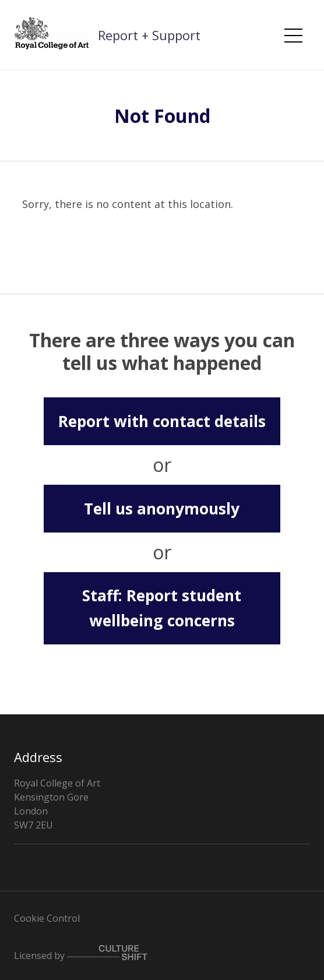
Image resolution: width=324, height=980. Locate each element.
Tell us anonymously (162, 509)
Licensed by (81, 953)
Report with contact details (162, 421)
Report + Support (149, 35)
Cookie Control (47, 918)
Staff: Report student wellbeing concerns (162, 608)
